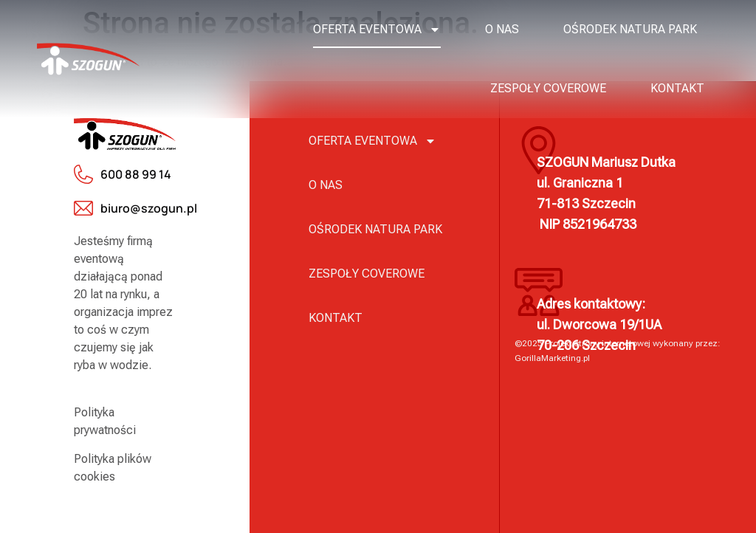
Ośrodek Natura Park (630, 29)
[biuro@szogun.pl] (83, 208)
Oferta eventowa (377, 30)
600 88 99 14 (136, 174)
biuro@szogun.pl (149, 208)
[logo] (88, 59)
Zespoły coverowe (548, 88)
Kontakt (677, 88)
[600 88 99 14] (83, 174)
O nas (502, 29)
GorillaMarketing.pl (552, 358)
